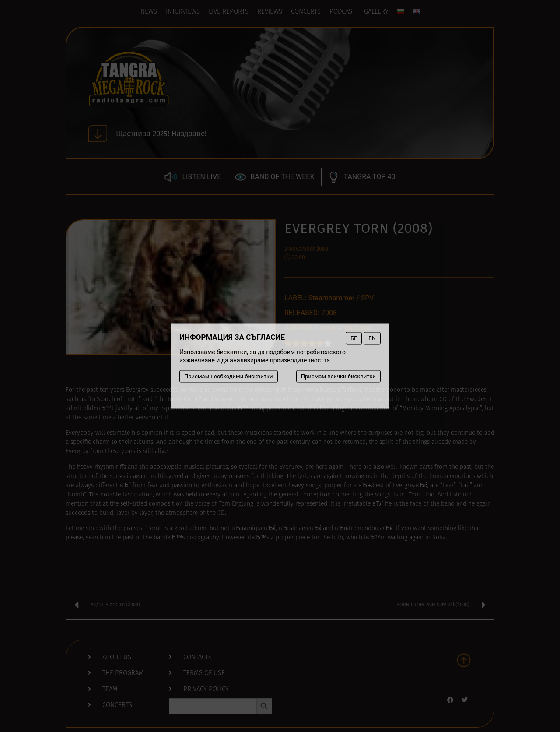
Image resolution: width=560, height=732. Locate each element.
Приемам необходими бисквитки (229, 376)
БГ (354, 338)
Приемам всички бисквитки (338, 376)
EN (372, 338)
